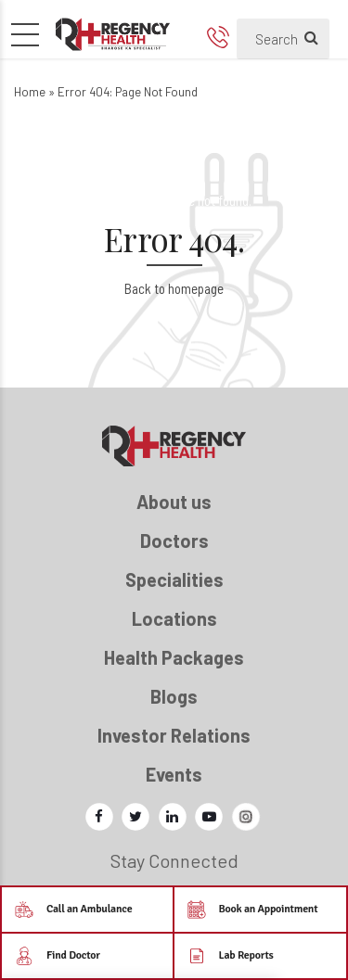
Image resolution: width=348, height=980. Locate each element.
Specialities (174, 579)
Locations (174, 618)
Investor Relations (174, 735)
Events (174, 774)
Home (30, 92)
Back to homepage (174, 288)
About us (174, 502)
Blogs (174, 696)
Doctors (174, 541)
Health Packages (174, 657)
